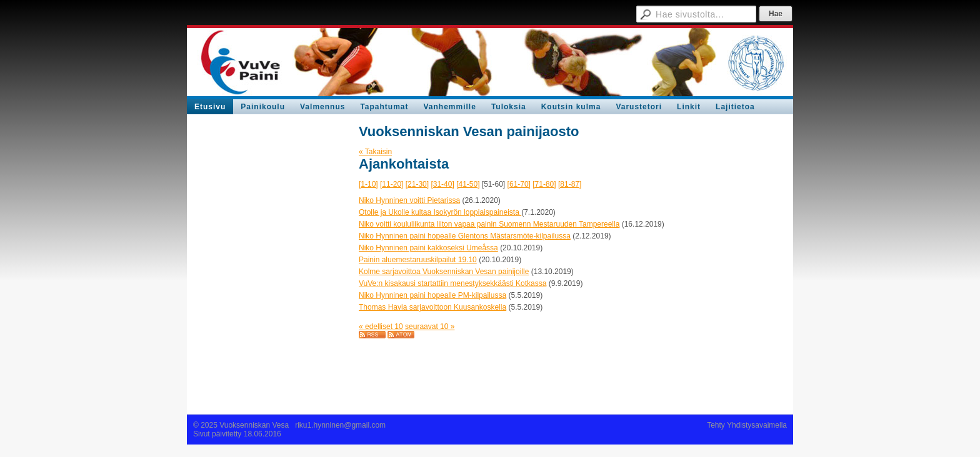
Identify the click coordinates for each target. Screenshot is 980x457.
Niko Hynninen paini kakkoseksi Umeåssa (428, 248)
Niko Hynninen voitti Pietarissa (409, 200)
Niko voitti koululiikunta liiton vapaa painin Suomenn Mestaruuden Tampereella (489, 224)
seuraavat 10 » (430, 327)
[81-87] (570, 184)
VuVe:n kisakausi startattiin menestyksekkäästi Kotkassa (452, 283)
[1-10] (368, 184)
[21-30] (417, 184)
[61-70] (519, 184)
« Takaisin (375, 152)
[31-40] (442, 184)
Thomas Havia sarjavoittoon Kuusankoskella (432, 307)
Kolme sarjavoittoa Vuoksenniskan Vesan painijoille (444, 272)
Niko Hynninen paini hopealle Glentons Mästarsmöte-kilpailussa (465, 236)
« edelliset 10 (381, 327)
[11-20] (392, 184)
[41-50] (468, 184)
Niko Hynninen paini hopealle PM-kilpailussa (432, 295)
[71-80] (544, 184)
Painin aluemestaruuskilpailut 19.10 (418, 260)
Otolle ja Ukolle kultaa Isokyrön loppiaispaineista (440, 212)
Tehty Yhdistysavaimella (747, 425)
